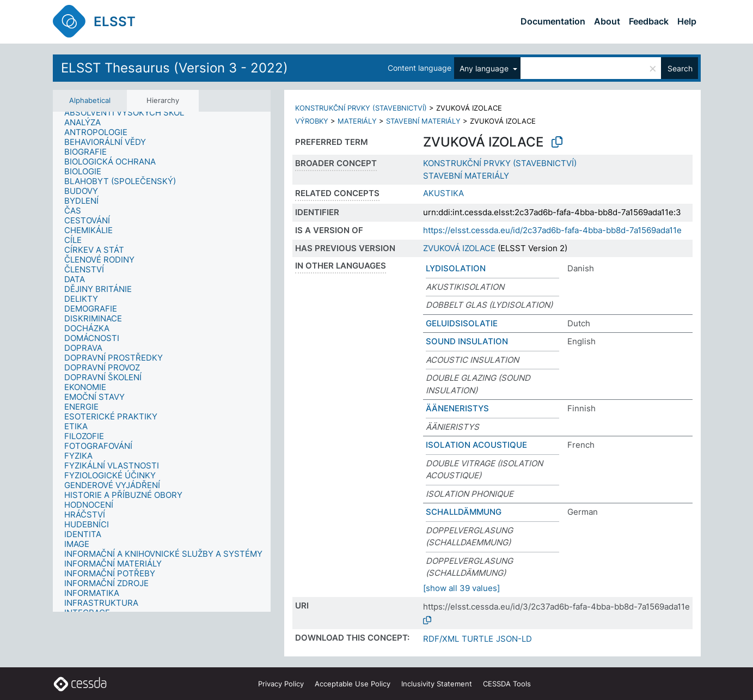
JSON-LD (514, 639)
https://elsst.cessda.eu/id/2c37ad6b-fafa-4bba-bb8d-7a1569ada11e (552, 230)
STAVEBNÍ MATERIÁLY (423, 121)
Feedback (649, 21)
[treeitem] (129, 113)
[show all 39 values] (461, 588)
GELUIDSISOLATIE (462, 323)
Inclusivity (437, 684)
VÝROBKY (312, 121)
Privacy (281, 684)
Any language (485, 68)
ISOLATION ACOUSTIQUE (476, 445)
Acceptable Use (353, 684)
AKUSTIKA (443, 193)
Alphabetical (90, 100)
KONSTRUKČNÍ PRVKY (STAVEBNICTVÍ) (361, 108)
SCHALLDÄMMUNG (464, 512)
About (607, 21)
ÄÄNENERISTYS (457, 408)
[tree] (162, 362)
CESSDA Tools (507, 684)
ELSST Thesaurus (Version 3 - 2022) (175, 68)
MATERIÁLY (357, 121)
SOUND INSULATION (467, 341)
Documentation (553, 21)
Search (680, 68)
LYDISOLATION (456, 268)
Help (687, 21)
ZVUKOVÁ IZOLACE (459, 248)
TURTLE (477, 639)
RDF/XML (441, 639)
